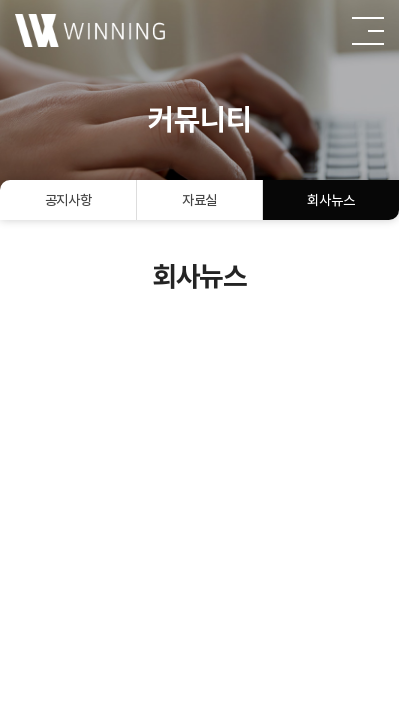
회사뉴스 (330, 200)
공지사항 (68, 200)
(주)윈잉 (90, 30)
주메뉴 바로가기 (0, 0)
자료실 (199, 200)
